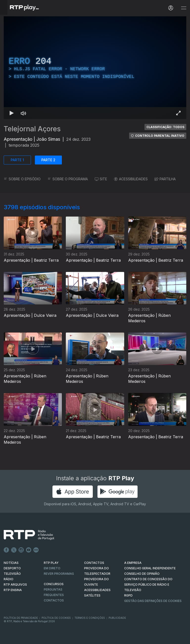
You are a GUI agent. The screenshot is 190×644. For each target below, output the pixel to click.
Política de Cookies (56, 618)
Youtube (29, 550)
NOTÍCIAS (11, 563)
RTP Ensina (13, 590)
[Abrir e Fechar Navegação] (184, 8)
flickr (36, 550)
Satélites (92, 595)
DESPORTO (12, 568)
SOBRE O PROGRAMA (68, 179)
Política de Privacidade (21, 618)
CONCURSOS (54, 584)
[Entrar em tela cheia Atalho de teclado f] (178, 113)
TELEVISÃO (12, 574)
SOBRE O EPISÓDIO (22, 179)
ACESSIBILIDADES (131, 179)
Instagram (21, 550)
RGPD (128, 595)
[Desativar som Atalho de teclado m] (24, 113)
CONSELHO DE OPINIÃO (142, 574)
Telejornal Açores (32, 129)
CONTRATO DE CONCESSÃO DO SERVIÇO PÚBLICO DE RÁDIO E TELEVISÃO (148, 585)
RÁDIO (9, 579)
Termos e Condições (90, 618)
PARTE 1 (17, 160)
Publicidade (117, 618)
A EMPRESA (133, 563)
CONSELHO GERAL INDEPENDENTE (150, 568)
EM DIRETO (52, 568)
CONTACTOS (94, 563)
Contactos (54, 600)
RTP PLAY (51, 563)
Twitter (14, 550)
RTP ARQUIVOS (15, 585)
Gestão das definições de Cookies (153, 601)
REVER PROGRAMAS (59, 574)
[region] (95, 68)
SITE (101, 179)
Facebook (6, 550)
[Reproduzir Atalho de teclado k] (12, 113)
